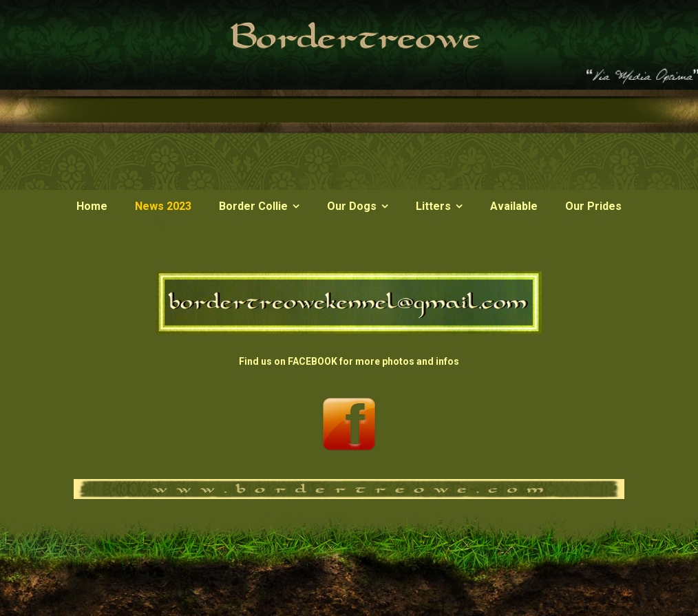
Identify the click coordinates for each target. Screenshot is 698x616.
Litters (433, 206)
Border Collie (253, 206)
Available (514, 206)
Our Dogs (352, 206)
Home (92, 206)
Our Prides (593, 206)
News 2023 (163, 206)
